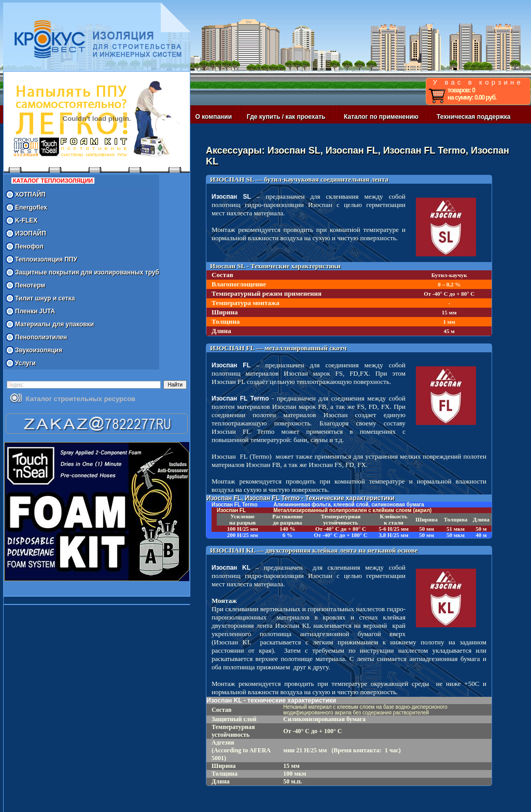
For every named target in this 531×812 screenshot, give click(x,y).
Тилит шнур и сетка (45, 298)
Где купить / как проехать (286, 117)
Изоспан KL (231, 568)
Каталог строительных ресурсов (81, 399)
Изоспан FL (231, 365)
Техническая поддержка (473, 117)
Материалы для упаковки (54, 324)
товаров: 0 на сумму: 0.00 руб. (472, 94)
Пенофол (29, 246)
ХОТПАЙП (30, 195)
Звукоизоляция (39, 350)
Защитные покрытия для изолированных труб (87, 272)
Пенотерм (30, 285)
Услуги (25, 363)
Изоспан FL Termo (240, 398)
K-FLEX (26, 221)
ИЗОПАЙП (31, 233)
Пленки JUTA (35, 311)
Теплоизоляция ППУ (46, 259)
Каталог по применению (381, 117)
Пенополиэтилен (41, 337)
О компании (214, 117)
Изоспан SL (231, 197)
